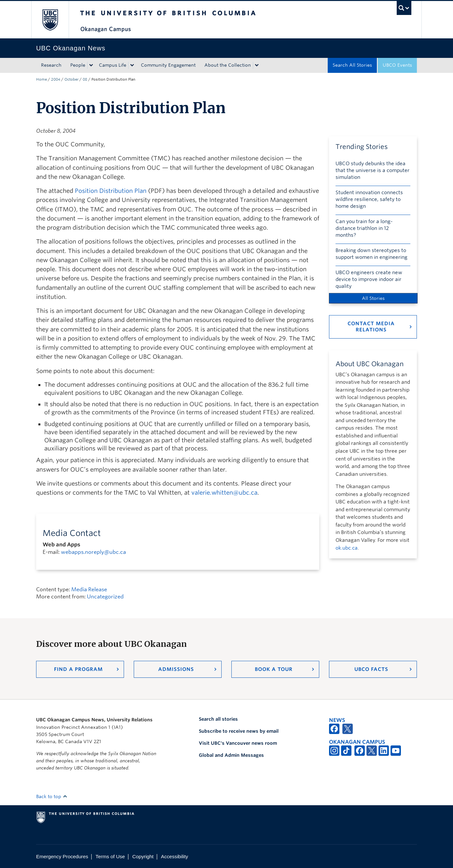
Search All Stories (352, 65)
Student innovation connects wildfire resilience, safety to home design (369, 199)
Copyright (143, 856)
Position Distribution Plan (111, 191)
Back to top (52, 796)
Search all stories (218, 719)
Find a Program (78, 669)
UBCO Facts (371, 669)
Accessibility (175, 856)
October (71, 79)
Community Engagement (168, 65)
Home (41, 79)
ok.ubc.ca (347, 548)
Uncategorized (105, 597)
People (78, 65)
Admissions (176, 669)
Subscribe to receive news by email (239, 731)
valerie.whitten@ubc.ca (224, 493)
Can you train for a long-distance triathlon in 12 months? (364, 228)
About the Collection (228, 65)
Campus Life (113, 65)
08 (85, 79)
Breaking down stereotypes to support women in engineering (371, 254)
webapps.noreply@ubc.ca (93, 552)
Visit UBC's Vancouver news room (238, 743)
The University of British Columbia (50, 20)
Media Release (89, 589)
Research (51, 65)
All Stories (373, 298)
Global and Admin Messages (231, 755)
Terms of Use (110, 856)
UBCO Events (397, 65)
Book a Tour (274, 669)
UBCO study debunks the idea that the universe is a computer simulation (372, 170)
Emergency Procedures (62, 856)
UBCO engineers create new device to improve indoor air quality (369, 279)
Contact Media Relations (371, 327)
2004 (56, 79)
